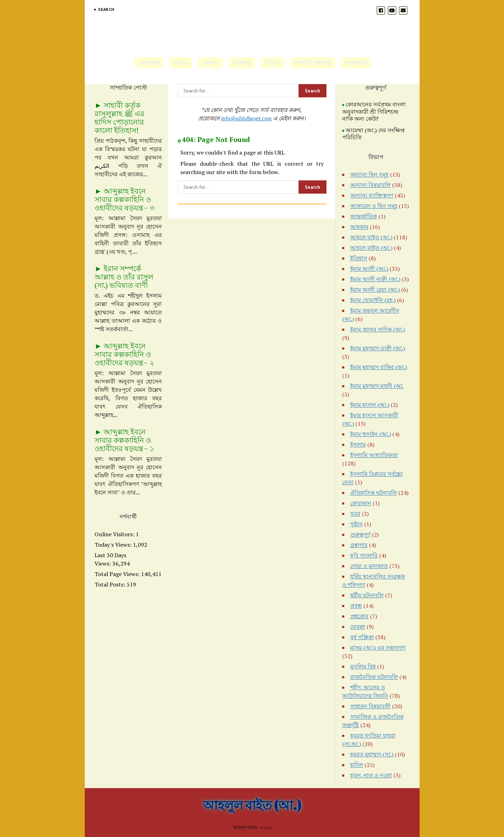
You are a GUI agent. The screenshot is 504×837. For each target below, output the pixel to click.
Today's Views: (114, 545)
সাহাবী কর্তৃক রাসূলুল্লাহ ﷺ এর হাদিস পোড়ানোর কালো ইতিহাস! (119, 118)
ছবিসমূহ (241, 63)
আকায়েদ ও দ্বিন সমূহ (374, 206)
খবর (178, 63)
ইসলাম (358, 444)
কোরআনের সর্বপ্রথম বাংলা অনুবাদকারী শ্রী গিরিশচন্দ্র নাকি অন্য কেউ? (374, 112)
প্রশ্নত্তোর (359, 616)
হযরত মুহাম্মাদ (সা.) (372, 754)
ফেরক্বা (358, 627)
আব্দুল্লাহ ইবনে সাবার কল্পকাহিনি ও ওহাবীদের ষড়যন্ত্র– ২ (125, 354)
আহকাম (359, 227)
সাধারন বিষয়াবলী (370, 706)
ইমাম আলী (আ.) (369, 269)
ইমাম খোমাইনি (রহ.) (373, 300)
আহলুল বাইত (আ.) (252, 805)
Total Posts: (111, 584)
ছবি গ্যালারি (364, 555)
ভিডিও (272, 63)
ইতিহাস (359, 258)
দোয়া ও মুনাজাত (369, 566)
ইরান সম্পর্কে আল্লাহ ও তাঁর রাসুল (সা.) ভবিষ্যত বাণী (124, 277)
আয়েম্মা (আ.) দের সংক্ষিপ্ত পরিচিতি (373, 134)
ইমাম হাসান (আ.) (370, 405)
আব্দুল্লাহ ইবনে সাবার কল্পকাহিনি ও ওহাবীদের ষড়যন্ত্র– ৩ (125, 199)
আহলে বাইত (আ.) (371, 237)
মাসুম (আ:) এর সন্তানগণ (378, 648)
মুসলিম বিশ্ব (363, 666)
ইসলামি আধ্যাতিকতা (374, 455)
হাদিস (357, 765)
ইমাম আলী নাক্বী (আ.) (375, 279)
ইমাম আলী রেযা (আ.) (375, 290)
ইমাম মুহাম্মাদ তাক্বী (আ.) (378, 348)
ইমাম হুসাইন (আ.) (371, 434)
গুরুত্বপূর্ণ (360, 535)
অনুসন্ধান (356, 63)
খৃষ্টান (356, 524)
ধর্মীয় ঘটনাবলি (367, 595)
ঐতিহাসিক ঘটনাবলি (374, 493)
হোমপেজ (149, 63)
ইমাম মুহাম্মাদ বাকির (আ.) (379, 367)
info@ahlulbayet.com (246, 118)
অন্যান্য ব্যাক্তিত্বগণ (372, 195)
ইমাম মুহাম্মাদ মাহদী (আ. (377, 386)
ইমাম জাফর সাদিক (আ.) (378, 329)
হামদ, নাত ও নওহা (371, 775)
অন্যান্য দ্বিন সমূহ (369, 174)
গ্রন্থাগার (359, 545)
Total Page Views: (118, 574)
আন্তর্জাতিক (364, 216)
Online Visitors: (115, 534)
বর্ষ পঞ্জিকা (362, 637)
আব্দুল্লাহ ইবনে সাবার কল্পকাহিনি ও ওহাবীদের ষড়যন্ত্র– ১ (125, 440)
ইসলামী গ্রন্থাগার (313, 63)
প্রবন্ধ (208, 63)
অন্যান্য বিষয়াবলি (370, 185)
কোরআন (361, 503)
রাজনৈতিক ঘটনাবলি (374, 677)
